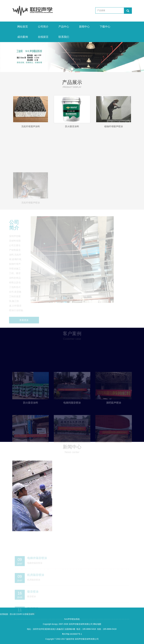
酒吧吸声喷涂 (114, 415)
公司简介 (43, 27)
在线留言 (43, 37)
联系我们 (64, 37)
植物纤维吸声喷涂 (114, 126)
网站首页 (23, 27)
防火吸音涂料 (72, 126)
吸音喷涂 (33, 603)
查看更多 (21, 320)
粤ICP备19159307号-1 (72, 634)
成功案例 (23, 37)
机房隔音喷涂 (36, 586)
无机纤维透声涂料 (31, 126)
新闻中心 (84, 27)
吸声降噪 (33, 620)
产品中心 (64, 27)
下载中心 (105, 27)
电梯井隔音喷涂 (37, 570)
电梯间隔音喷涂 (72, 415)
